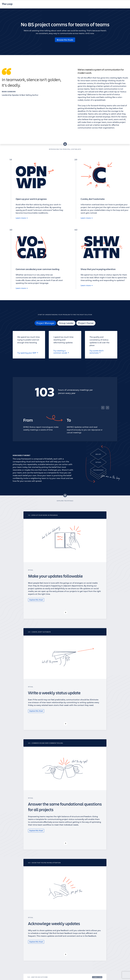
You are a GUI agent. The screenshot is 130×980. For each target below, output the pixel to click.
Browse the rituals (65, 40)
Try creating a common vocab (61, 352)
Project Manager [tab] (45, 323)
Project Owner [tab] (86, 323)
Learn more (22, 218)
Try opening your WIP (28, 353)
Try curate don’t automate (97, 352)
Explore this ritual (36, 600)
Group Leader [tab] (66, 323)
